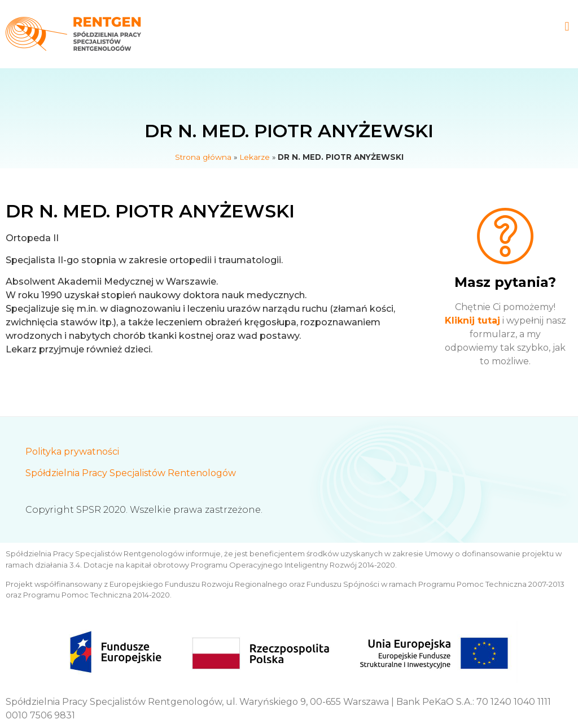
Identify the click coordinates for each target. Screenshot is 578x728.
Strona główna (203, 157)
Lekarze (255, 157)
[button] (567, 26)
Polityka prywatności (72, 452)
